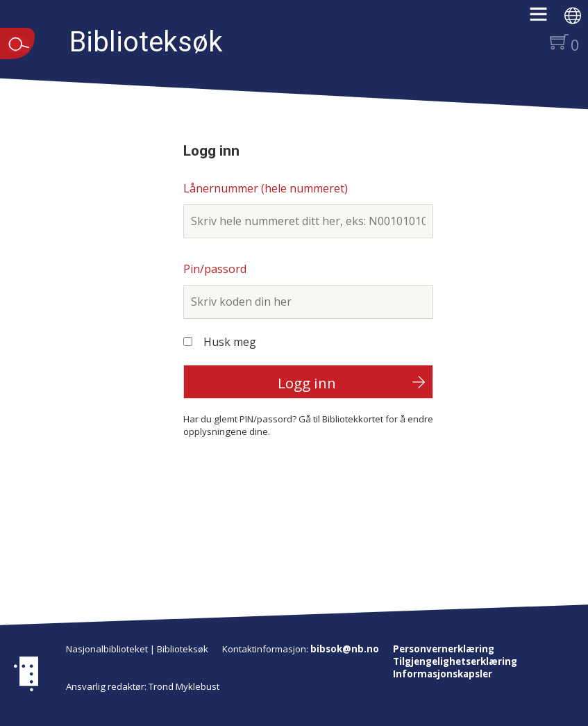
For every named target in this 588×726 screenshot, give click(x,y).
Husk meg (230, 342)
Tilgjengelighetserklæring (455, 661)
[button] (545, 19)
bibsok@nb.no (345, 649)
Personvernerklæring (444, 649)
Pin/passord (215, 269)
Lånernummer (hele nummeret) (266, 188)
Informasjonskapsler (443, 674)
